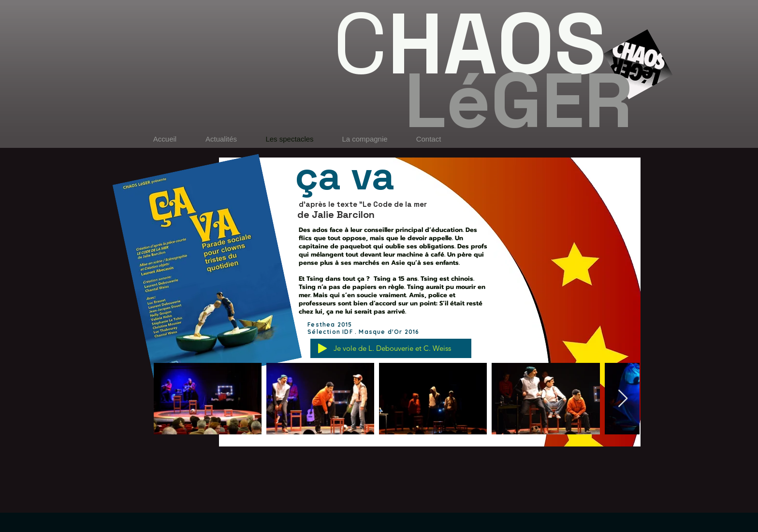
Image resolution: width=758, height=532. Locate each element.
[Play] (322, 348)
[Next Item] (623, 399)
